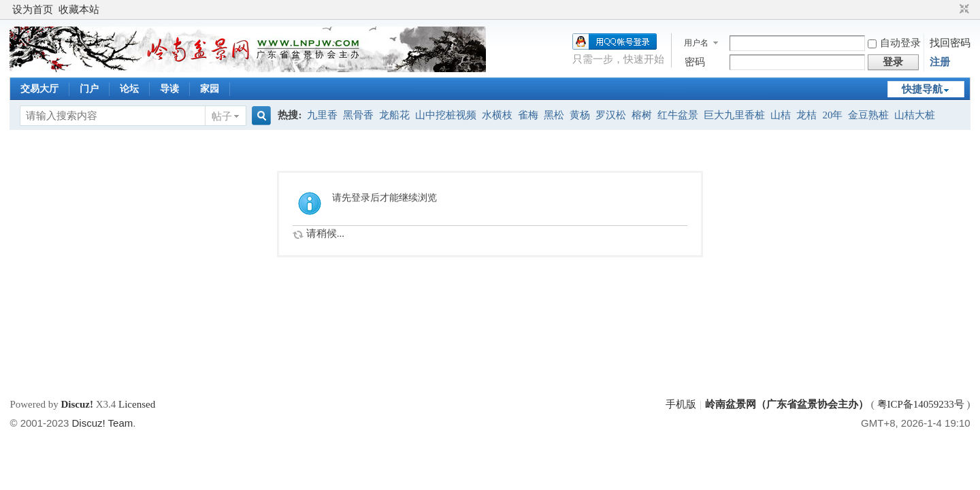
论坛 (129, 89)
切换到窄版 (963, 10)
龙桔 (806, 115)
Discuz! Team (103, 423)
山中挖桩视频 (446, 115)
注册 (940, 62)
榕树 (642, 115)
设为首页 (33, 10)
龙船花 (394, 115)
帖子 (222, 116)
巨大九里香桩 (734, 115)
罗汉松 (611, 115)
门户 (89, 89)
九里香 (322, 115)
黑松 (554, 115)
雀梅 (528, 115)
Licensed (137, 404)
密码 (695, 62)
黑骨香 (358, 115)
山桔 (781, 115)
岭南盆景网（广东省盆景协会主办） (787, 404)
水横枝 (497, 115)
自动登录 (894, 43)
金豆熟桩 (868, 115)
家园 (210, 89)
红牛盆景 (678, 115)
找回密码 (950, 43)
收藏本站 (79, 10)
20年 (832, 115)
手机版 (681, 404)
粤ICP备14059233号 (921, 404)
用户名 (696, 43)
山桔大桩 (915, 115)
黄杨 (580, 115)
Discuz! (77, 404)
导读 (169, 89)
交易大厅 (39, 89)
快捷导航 (922, 89)
